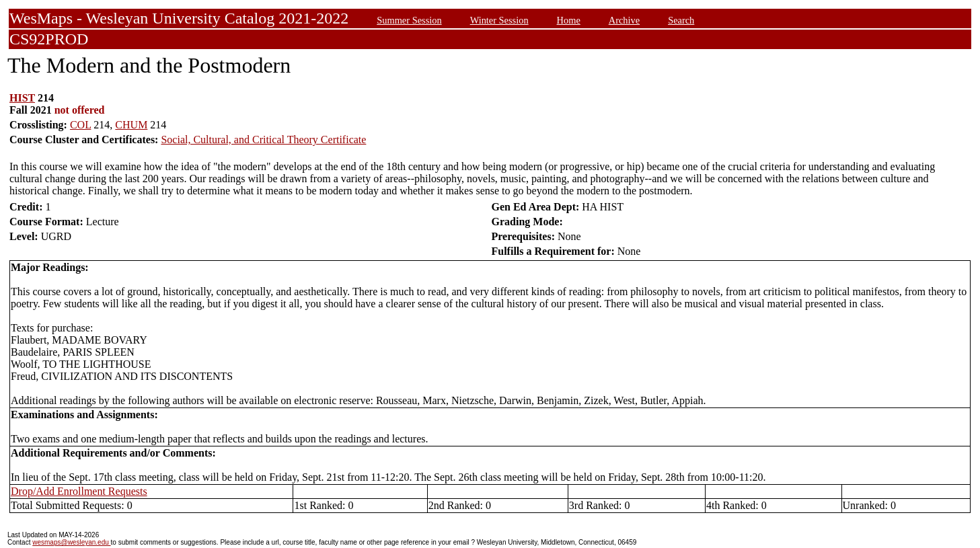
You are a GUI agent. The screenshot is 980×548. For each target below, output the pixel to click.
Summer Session (409, 20)
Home (569, 20)
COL (80, 125)
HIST (22, 98)
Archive (624, 20)
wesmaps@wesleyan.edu (71, 542)
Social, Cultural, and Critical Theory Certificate (263, 140)
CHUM (131, 125)
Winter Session (499, 20)
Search (681, 20)
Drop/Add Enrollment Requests (79, 491)
